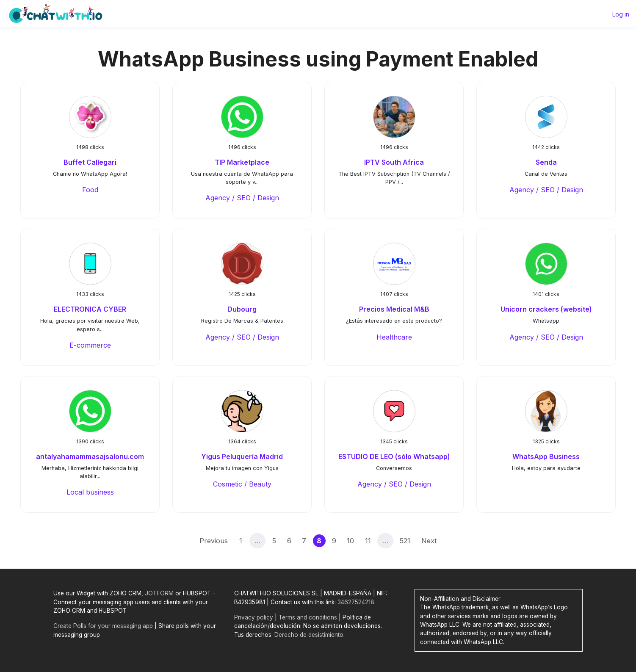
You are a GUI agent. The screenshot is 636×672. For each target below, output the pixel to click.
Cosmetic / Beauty (242, 484)
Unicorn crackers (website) (546, 309)
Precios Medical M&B (394, 309)
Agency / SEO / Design (242, 198)
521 (405, 541)
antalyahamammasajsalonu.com (90, 456)
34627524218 (356, 602)
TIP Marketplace (242, 162)
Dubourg (242, 309)
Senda (546, 162)
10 (350, 541)
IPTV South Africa (394, 162)
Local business (90, 492)
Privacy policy (254, 617)
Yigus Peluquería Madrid (242, 456)
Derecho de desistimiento (309, 635)
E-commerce (90, 345)
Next (429, 541)
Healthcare (394, 337)
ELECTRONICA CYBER (90, 309)
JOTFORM (159, 593)
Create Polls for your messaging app (103, 626)
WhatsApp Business (546, 456)
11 (368, 541)
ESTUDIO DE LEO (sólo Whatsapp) (394, 456)
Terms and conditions (308, 617)
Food (90, 190)
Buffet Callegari (90, 162)
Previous (214, 541)
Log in (621, 14)
